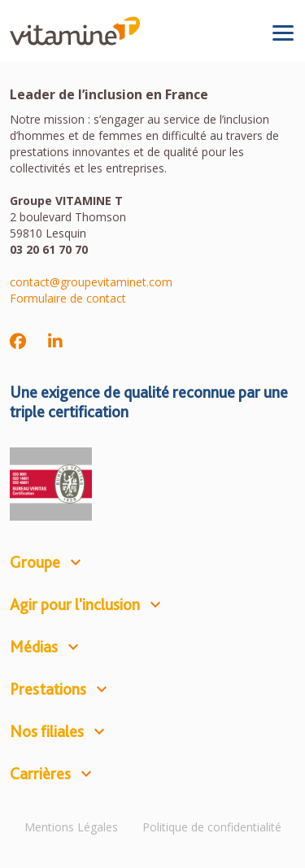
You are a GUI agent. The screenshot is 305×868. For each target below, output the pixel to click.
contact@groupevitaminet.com (91, 282)
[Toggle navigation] (283, 33)
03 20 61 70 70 (49, 249)
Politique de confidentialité (212, 827)
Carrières (40, 774)
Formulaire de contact (68, 298)
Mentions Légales (71, 827)
